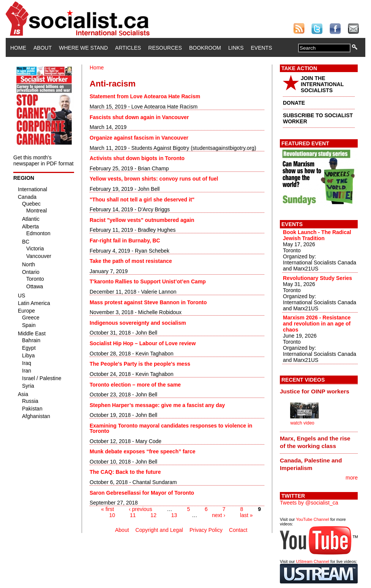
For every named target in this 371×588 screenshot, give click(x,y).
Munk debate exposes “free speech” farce (143, 451)
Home (18, 48)
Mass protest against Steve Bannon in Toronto (148, 302)
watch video (302, 423)
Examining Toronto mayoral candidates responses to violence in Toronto (171, 428)
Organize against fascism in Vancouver (139, 138)
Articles (128, 48)
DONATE (294, 103)
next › (219, 515)
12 (153, 515)
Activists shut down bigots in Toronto (137, 158)
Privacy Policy (206, 530)
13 (174, 515)
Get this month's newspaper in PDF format (43, 160)
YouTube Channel (312, 519)
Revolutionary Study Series (317, 278)
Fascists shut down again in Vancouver (139, 117)
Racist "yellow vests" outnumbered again (142, 220)
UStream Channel (313, 561)
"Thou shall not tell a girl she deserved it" (142, 200)
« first (107, 509)
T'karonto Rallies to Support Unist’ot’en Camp (148, 281)
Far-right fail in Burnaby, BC (125, 241)
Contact (238, 530)
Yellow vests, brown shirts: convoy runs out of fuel (154, 179)
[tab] (319, 391)
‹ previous (140, 509)
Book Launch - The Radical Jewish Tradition (317, 235)
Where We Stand (83, 48)
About (43, 48)
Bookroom (205, 48)
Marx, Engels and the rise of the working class (315, 442)
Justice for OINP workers (315, 391)
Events (261, 48)
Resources (165, 48)
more (352, 478)
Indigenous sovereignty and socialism (138, 323)
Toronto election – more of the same (135, 385)
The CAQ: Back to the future (125, 472)
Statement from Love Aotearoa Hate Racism (145, 96)
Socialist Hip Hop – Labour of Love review (143, 343)
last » (246, 515)
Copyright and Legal (159, 530)
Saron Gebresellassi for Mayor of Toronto (142, 493)
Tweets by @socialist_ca (309, 503)
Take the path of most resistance (131, 261)
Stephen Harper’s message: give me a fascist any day (157, 405)
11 (133, 515)
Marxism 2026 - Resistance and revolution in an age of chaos (317, 324)
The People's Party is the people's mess (140, 364)
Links (236, 48)
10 (112, 515)
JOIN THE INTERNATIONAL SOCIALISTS (322, 84)
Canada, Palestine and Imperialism (311, 464)
